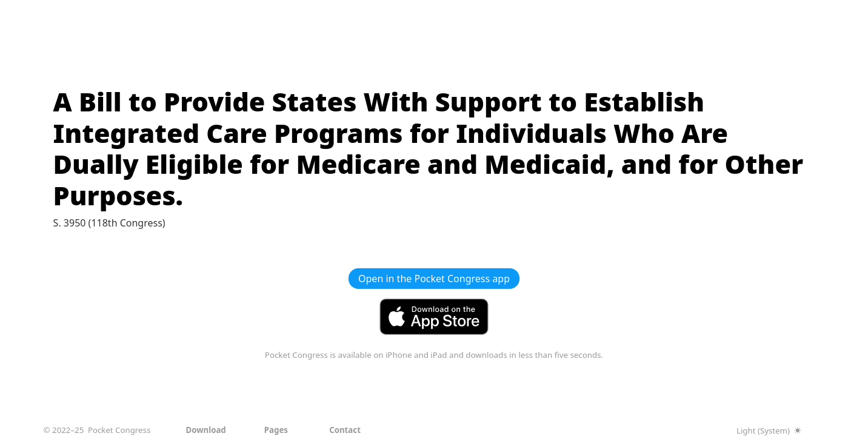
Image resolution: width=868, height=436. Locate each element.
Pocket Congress (119, 430)
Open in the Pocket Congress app (434, 279)
